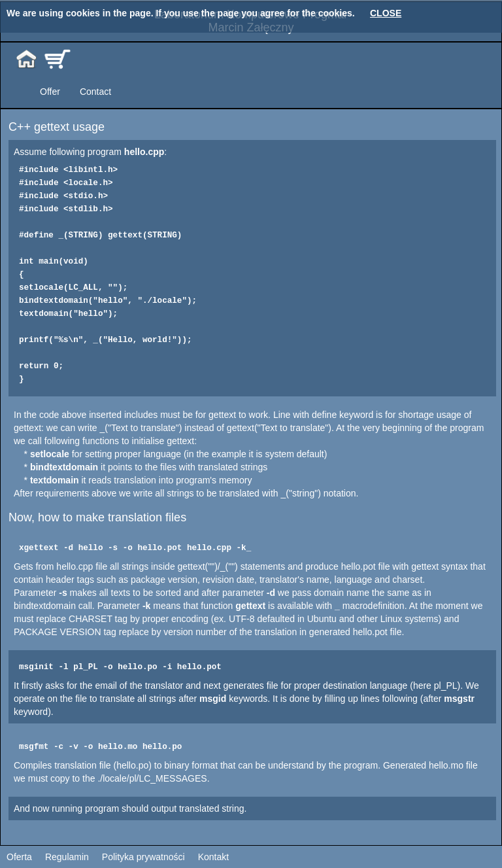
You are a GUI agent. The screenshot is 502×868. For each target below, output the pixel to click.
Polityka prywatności (143, 857)
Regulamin (67, 857)
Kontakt (213, 857)
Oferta (19, 857)
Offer (50, 92)
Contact (95, 92)
